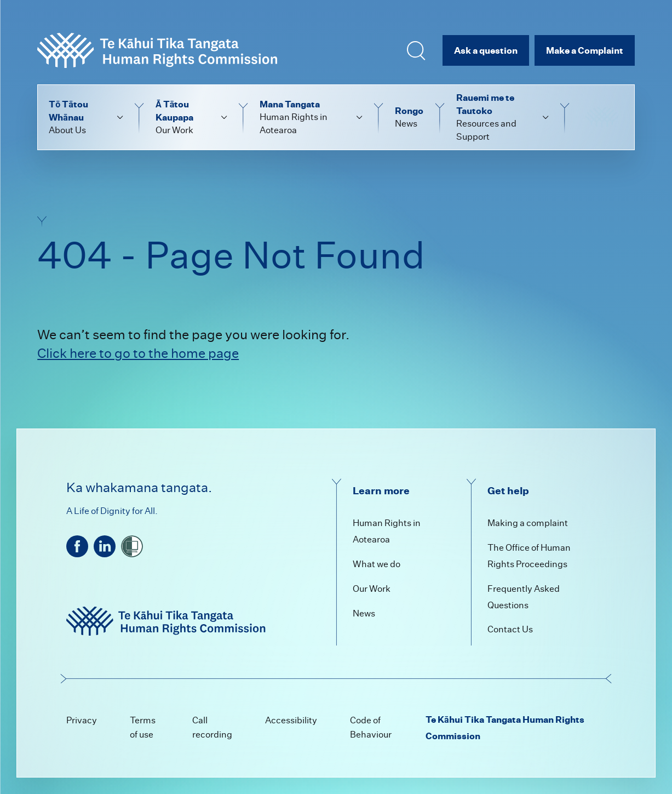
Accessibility (291, 720)
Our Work (372, 589)
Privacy (82, 720)
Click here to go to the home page (138, 353)
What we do (377, 564)
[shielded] (132, 546)
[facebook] (77, 546)
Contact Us (510, 629)
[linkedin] (105, 546)
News (364, 613)
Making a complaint (528, 523)
